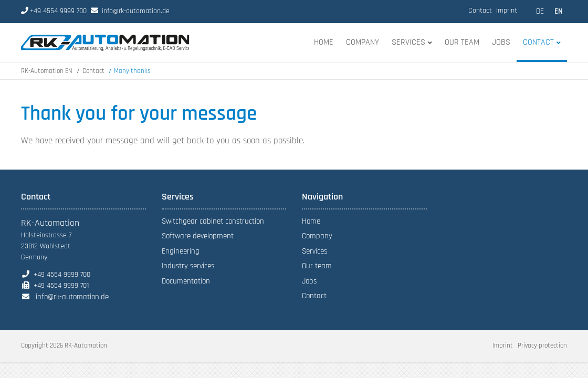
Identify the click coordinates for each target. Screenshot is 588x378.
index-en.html (105, 43)
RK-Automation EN (47, 71)
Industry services (188, 266)
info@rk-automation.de (136, 11)
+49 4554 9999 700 (54, 11)
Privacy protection (542, 345)
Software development (198, 236)
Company (317, 236)
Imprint (507, 10)
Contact (480, 10)
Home (311, 221)
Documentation (186, 281)
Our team (317, 266)
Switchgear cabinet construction (213, 221)
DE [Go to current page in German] (540, 11)
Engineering (181, 251)
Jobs (309, 281)
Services (314, 251)
